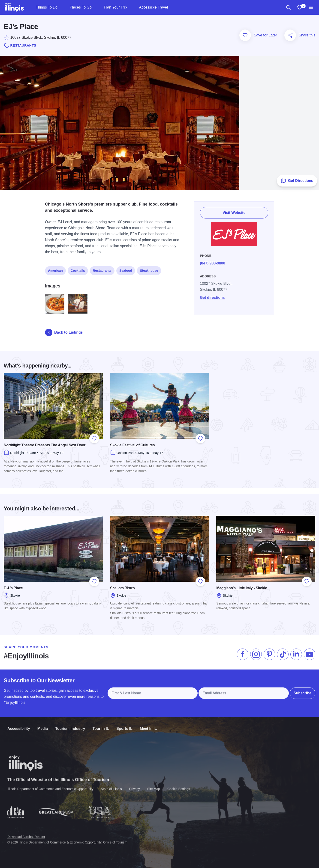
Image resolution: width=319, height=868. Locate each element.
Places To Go (81, 7)
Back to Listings (64, 332)
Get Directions (297, 181)
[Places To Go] (95, 7)
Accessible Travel (153, 7)
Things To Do (47, 7)
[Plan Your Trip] (131, 7)
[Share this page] (290, 35)
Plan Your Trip (115, 7)
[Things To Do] (61, 7)
